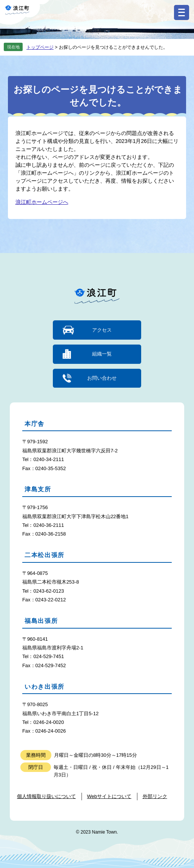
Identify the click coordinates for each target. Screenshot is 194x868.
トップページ (40, 47)
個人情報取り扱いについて (46, 796)
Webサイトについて (109, 796)
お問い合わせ (102, 378)
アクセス (102, 330)
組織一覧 (102, 354)
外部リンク (155, 796)
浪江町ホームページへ (42, 202)
